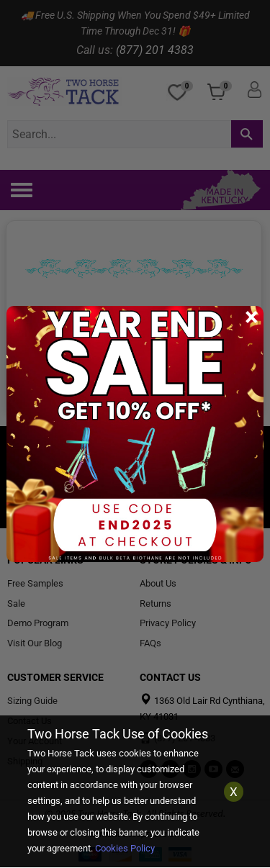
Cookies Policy (125, 848)
